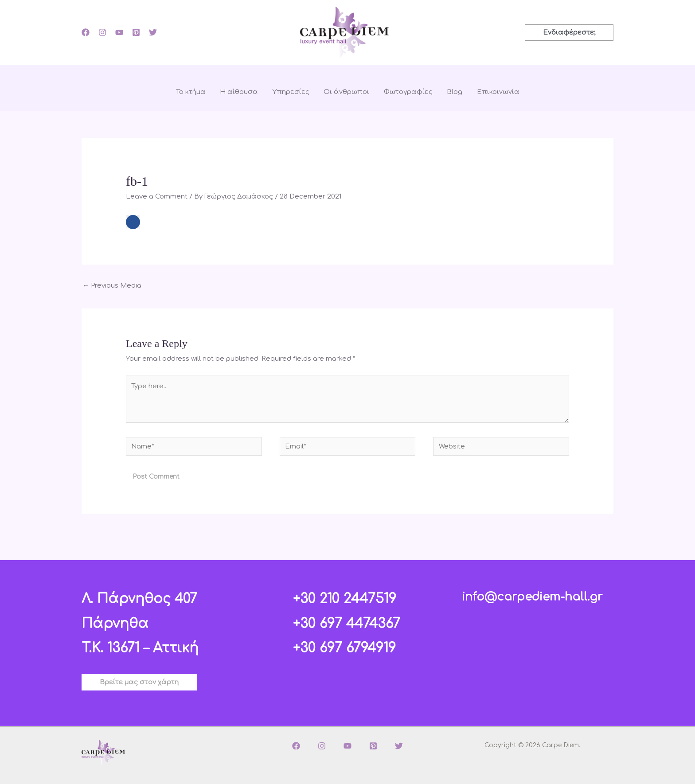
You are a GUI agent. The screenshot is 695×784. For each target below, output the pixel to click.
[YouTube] (119, 32)
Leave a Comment (157, 197)
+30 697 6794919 (344, 648)
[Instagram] (102, 32)
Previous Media (112, 286)
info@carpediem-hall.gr (532, 597)
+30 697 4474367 (347, 624)
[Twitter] (153, 32)
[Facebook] (86, 32)
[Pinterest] (136, 32)
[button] (569, 33)
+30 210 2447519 (345, 599)
